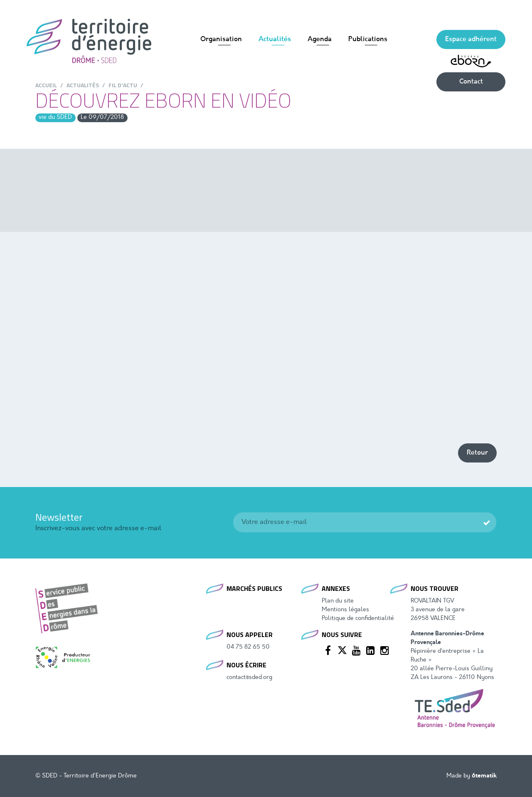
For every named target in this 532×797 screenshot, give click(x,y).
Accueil (46, 85)
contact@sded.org (249, 678)
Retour (477, 453)
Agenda (320, 39)
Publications (368, 39)
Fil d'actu (123, 85)
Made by (472, 776)
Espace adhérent (471, 39)
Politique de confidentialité (358, 619)
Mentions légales (345, 610)
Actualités (275, 39)
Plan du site (338, 601)
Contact (471, 82)
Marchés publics (254, 588)
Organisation (221, 39)
